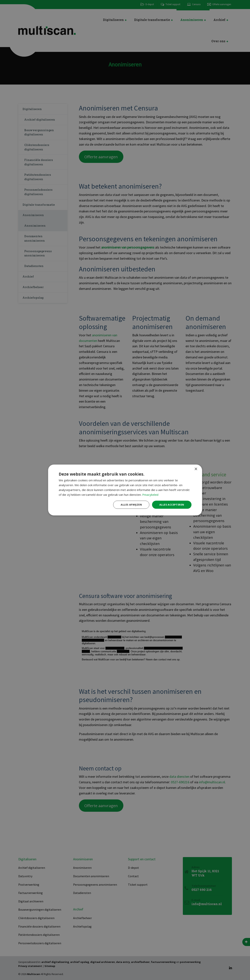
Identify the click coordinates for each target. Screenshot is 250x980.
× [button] (196, 469)
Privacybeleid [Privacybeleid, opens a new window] (151, 494)
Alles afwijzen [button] (127, 505)
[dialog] (125, 490)
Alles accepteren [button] (170, 505)
